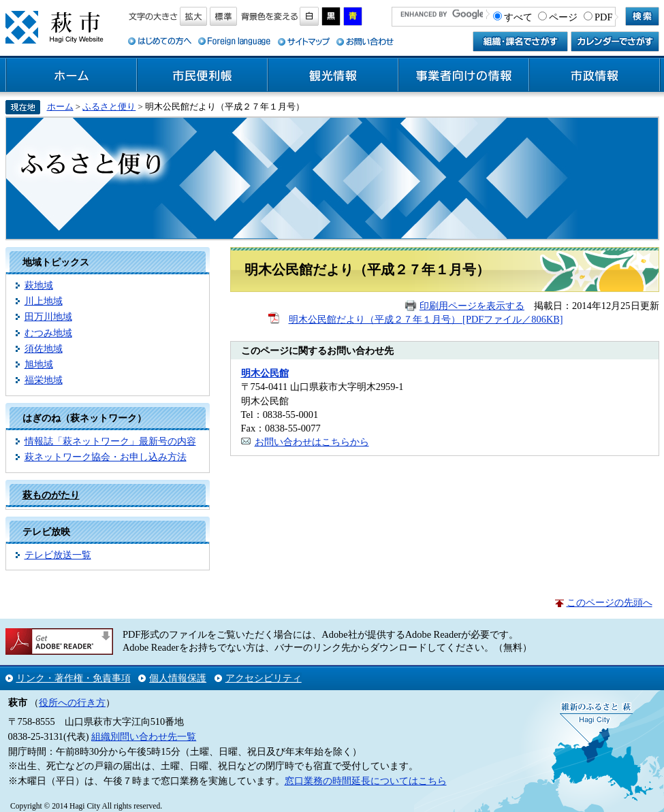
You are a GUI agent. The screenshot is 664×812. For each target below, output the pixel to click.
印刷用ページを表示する (472, 306)
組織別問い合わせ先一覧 (144, 736)
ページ (563, 17)
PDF (603, 17)
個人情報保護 (178, 678)
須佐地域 (44, 348)
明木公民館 (265, 373)
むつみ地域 (48, 333)
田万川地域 (48, 316)
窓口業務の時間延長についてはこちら (366, 781)
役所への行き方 (72, 702)
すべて (518, 17)
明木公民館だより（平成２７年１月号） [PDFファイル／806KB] (426, 319)
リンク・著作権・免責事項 (74, 678)
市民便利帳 (202, 76)
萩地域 (39, 285)
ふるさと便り (109, 107)
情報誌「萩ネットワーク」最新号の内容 (110, 441)
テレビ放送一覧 (58, 555)
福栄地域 (44, 380)
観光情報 (333, 76)
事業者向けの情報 (464, 76)
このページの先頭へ (610, 602)
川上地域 (44, 301)
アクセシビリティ (264, 678)
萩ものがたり (51, 495)
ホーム (72, 76)
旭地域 (39, 364)
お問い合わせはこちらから (312, 442)
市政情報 (595, 76)
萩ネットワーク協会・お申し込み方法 (106, 457)
